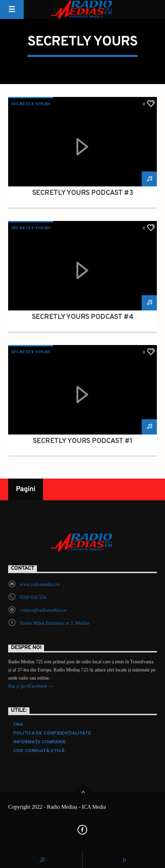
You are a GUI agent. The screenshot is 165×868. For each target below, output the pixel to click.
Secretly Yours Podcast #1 (82, 441)
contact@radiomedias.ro (43, 610)
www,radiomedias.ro (40, 584)
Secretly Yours (31, 104)
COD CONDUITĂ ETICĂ (39, 751)
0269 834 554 (33, 597)
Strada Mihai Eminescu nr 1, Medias (55, 623)
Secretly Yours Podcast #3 (82, 193)
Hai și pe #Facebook (30, 687)
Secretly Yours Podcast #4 (82, 317)
